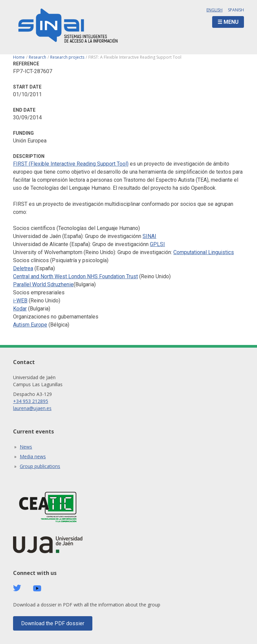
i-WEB (20, 301)
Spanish (236, 10)
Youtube (37, 589)
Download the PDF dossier (53, 623)
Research (37, 57)
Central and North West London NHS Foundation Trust (75, 276)
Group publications (40, 466)
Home (19, 57)
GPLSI (157, 244)
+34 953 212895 (31, 401)
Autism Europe (30, 325)
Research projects (67, 57)
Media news (33, 456)
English (215, 10)
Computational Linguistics (204, 252)
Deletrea (23, 268)
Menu (231, 22)
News (26, 447)
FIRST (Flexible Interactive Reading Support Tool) (71, 164)
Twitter (17, 588)
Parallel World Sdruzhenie (43, 284)
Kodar (20, 309)
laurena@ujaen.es (32, 408)
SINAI (149, 236)
